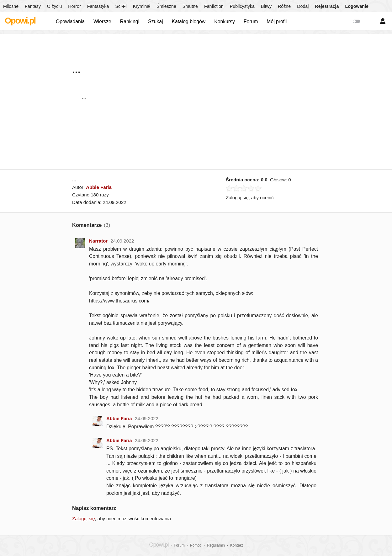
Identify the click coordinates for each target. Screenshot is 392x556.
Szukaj (155, 21)
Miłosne (11, 6)
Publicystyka (242, 6)
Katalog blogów (188, 21)
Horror (74, 6)
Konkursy (225, 21)
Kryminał (142, 6)
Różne (284, 6)
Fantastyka (98, 6)
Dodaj (303, 6)
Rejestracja (327, 6)
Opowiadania (70, 21)
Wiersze (102, 21)
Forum (251, 21)
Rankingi (130, 21)
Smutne (190, 6)
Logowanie (357, 6)
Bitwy (266, 6)
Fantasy (33, 6)
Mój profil (277, 21)
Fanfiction (214, 6)
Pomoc (196, 545)
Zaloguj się (84, 519)
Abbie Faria (99, 187)
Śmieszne (166, 6)
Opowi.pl (20, 21)
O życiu (55, 6)
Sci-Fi (121, 6)
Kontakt (237, 545)
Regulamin (216, 545)
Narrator (98, 241)
